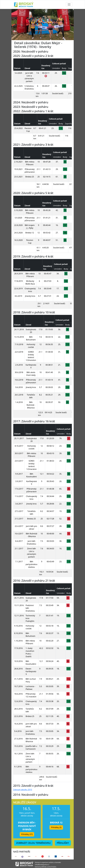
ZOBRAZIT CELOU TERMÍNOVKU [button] (33, 843)
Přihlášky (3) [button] (56, 827)
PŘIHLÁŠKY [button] (63, 843)
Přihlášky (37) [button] (27, 834)
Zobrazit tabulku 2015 (23, 790)
